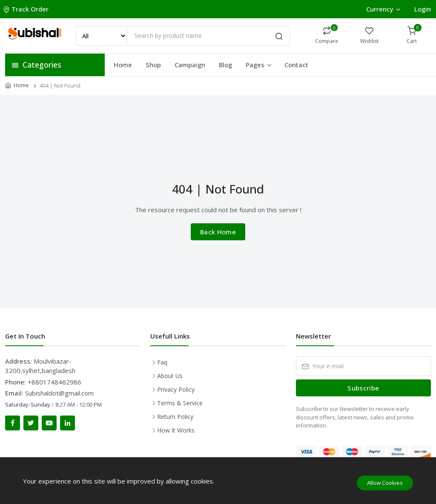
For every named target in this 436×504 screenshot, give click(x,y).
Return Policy (175, 417)
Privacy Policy (176, 389)
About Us (170, 376)
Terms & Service (180, 403)
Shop (153, 65)
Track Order (27, 9)
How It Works (176, 430)
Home (123, 65)
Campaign (190, 65)
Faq (162, 362)
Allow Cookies (385, 483)
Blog (225, 65)
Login (423, 9)
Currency (383, 9)
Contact (296, 65)
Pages (259, 65)
